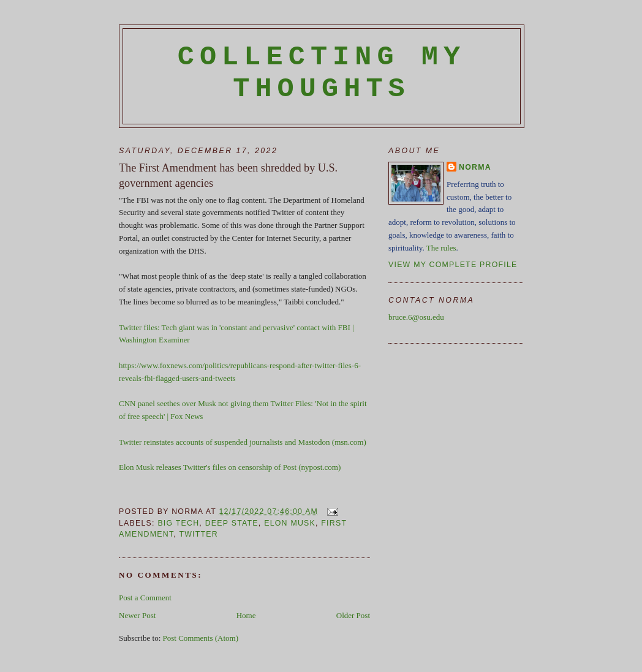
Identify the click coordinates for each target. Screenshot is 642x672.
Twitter (198, 534)
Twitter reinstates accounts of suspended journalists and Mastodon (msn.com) (243, 442)
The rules (441, 248)
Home (246, 615)
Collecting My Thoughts (322, 73)
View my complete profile (453, 265)
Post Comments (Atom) (201, 638)
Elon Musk (290, 523)
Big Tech (178, 523)
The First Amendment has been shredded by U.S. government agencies (228, 176)
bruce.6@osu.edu (416, 317)
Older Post (353, 615)
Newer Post (137, 615)
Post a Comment (145, 598)
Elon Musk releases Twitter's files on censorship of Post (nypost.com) (230, 467)
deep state (232, 523)
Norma (475, 167)
